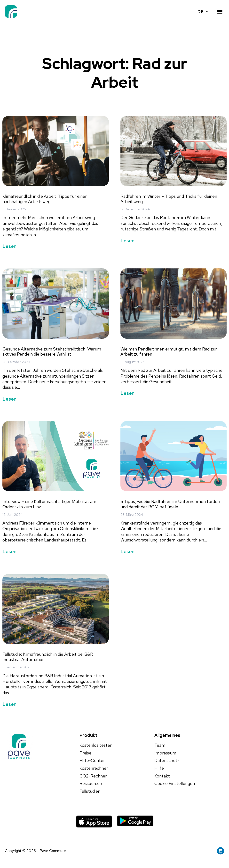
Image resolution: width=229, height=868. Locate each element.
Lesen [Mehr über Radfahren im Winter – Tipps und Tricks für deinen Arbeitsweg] (127, 241)
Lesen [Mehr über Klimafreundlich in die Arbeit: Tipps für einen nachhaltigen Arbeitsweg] (9, 246)
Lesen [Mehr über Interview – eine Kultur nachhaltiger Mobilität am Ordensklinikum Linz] (9, 551)
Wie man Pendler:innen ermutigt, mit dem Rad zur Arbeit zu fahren (169, 352)
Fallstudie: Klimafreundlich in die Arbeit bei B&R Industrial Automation (48, 657)
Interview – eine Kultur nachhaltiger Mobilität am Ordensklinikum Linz (49, 504)
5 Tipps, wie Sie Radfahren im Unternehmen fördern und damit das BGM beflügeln (171, 504)
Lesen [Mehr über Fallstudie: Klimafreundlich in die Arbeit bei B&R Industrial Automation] (9, 704)
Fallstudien (90, 791)
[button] (220, 12)
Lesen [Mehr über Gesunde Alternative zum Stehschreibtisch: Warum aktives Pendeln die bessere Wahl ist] (9, 399)
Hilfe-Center (92, 761)
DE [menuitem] (200, 12)
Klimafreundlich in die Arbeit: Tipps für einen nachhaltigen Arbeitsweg (45, 199)
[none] (203, 12)
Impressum (165, 753)
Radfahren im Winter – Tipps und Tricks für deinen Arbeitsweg (169, 199)
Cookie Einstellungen (175, 784)
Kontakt (162, 776)
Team (160, 745)
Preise (85, 753)
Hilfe (159, 768)
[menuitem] (203, 12)
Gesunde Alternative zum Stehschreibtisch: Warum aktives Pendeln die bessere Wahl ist (52, 352)
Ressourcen (91, 784)
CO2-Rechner (93, 776)
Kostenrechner (94, 768)
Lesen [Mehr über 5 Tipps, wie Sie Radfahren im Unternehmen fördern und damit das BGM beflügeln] (127, 551)
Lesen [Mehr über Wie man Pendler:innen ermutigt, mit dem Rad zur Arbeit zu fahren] (127, 393)
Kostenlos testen (96, 745)
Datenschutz (167, 761)
